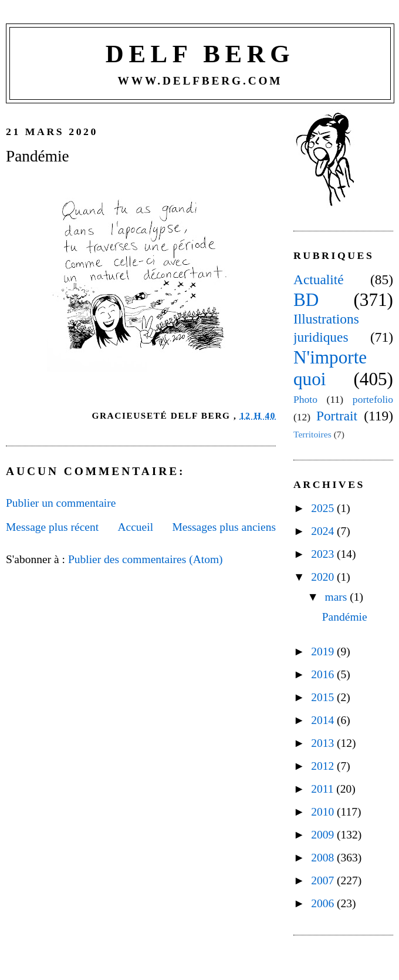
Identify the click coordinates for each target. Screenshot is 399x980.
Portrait (337, 416)
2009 (324, 835)
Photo (305, 399)
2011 (324, 789)
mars (338, 597)
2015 (324, 697)
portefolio (373, 399)
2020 (324, 577)
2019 (324, 651)
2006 (324, 903)
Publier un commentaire (61, 503)
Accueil (135, 527)
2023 (324, 554)
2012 (324, 766)
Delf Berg (200, 54)
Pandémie (38, 156)
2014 (324, 720)
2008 (324, 858)
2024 (324, 531)
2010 (324, 812)
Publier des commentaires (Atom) (146, 559)
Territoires (312, 434)
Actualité (319, 279)
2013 (324, 743)
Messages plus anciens (224, 527)
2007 (324, 880)
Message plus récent (52, 527)
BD (306, 300)
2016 (324, 674)
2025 (324, 508)
